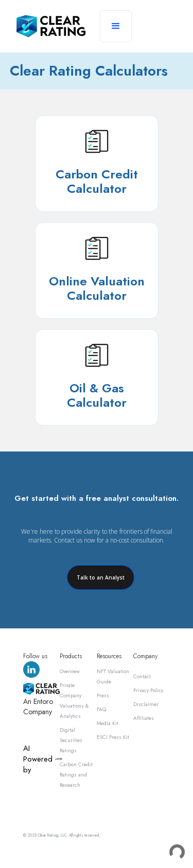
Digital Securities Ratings (71, 740)
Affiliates (144, 718)
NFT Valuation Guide (113, 676)
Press (103, 695)
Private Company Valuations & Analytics (74, 701)
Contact (142, 676)
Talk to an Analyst (101, 577)
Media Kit (108, 723)
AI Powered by (38, 759)
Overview (70, 671)
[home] (51, 26)
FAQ (101, 709)
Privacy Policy (148, 690)
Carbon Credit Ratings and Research (76, 775)
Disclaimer (146, 704)
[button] (116, 26)
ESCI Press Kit (113, 737)
